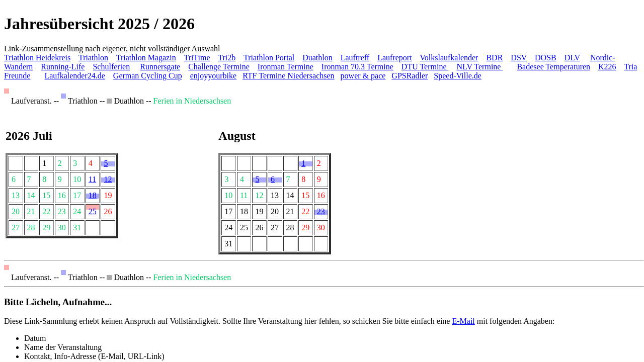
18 (93, 195)
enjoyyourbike (213, 76)
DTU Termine (425, 67)
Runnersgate (160, 67)
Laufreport (394, 58)
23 (321, 211)
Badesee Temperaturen (553, 67)
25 (93, 211)
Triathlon (93, 58)
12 (108, 179)
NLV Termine (480, 67)
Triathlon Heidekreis (37, 58)
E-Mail (463, 321)
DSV (519, 58)
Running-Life (63, 67)
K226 (607, 67)
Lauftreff (355, 58)
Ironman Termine (286, 67)
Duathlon (317, 58)
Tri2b (227, 58)
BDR (494, 58)
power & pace (363, 76)
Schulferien (111, 67)
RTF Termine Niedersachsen (288, 76)
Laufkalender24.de (74, 76)
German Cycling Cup (148, 76)
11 (92, 179)
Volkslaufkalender (449, 58)
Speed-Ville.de (458, 76)
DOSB (546, 58)
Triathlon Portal (269, 58)
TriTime (197, 58)
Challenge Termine (219, 67)
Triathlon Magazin (146, 58)
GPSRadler (410, 76)
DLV (572, 58)
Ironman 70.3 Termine (357, 67)
